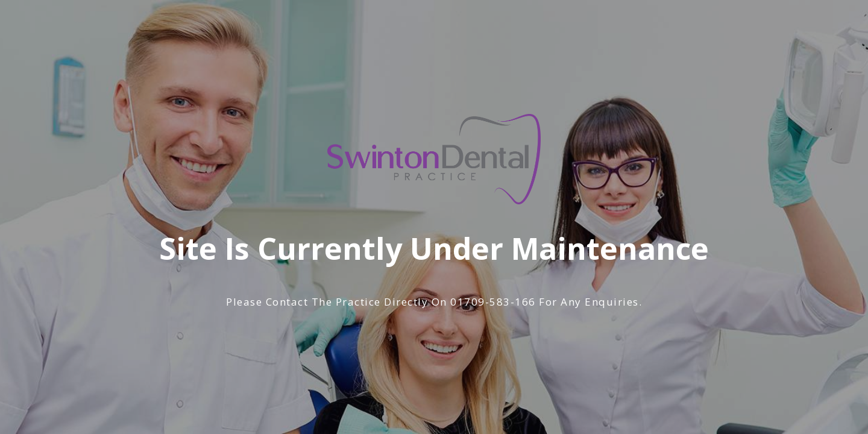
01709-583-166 (493, 302)
